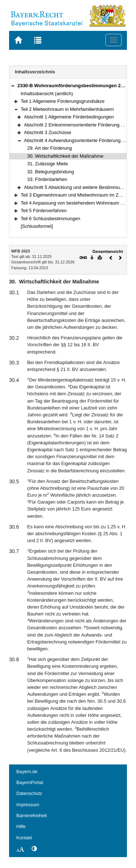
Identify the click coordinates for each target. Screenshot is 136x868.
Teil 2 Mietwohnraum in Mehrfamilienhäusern (67, 109)
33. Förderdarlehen (47, 179)
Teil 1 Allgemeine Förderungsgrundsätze (63, 101)
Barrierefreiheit (32, 815)
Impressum (28, 805)
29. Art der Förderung (50, 148)
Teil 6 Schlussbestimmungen (50, 219)
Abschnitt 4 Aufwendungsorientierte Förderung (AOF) (79, 140)
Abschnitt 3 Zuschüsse (48, 132)
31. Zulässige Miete (48, 164)
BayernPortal (30, 782)
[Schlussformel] (37, 226)
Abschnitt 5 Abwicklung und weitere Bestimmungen (77, 187)
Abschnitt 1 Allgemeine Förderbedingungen (69, 117)
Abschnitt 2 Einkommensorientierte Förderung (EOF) (79, 125)
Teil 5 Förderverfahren (44, 211)
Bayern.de (27, 772)
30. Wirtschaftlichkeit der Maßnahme (65, 156)
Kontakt (24, 838)
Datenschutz (29, 793)
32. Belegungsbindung (51, 172)
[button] (13, 86)
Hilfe (21, 826)
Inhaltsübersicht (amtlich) (47, 94)
